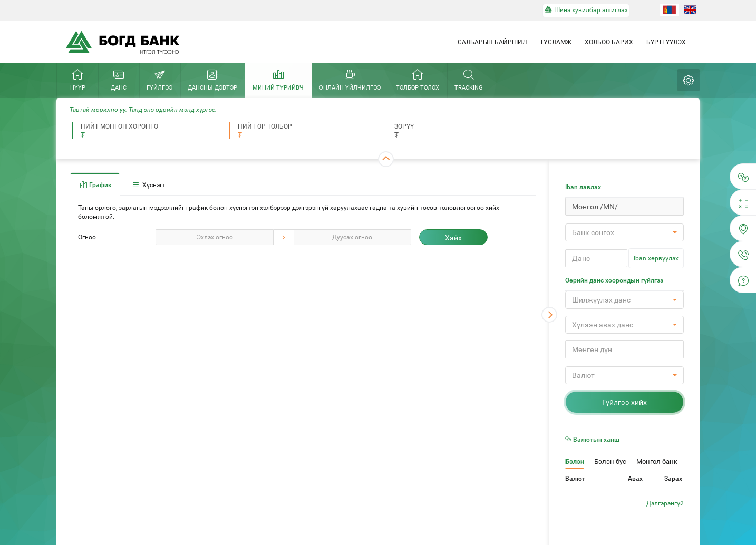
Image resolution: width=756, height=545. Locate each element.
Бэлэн (575, 461)
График (95, 184)
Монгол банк (657, 461)
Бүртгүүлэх (666, 42)
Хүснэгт (148, 184)
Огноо (87, 237)
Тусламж (556, 42)
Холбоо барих (609, 42)
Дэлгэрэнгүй (665, 503)
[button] (624, 232)
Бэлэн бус (610, 461)
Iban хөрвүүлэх (656, 258)
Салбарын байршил (492, 42)
